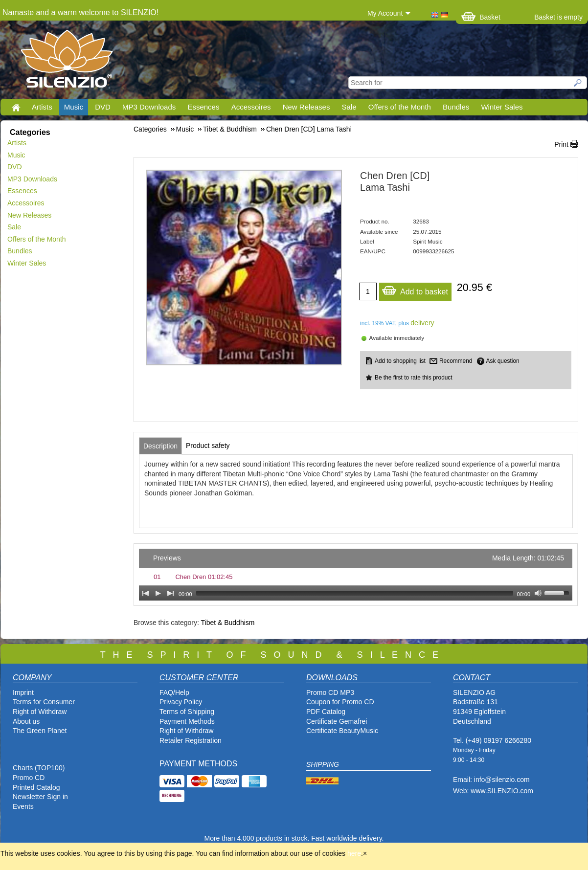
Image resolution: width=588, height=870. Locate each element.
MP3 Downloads (149, 107)
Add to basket (415, 289)
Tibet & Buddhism (227, 623)
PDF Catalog (326, 712)
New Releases (306, 107)
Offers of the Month (400, 107)
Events (23, 806)
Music (74, 107)
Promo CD (29, 778)
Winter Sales (502, 107)
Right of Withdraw (40, 712)
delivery (422, 323)
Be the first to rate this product (414, 378)
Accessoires (251, 107)
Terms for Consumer (44, 702)
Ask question (503, 361)
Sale (349, 107)
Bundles (456, 107)
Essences (203, 107)
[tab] (160, 446)
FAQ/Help (174, 692)
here (354, 853)
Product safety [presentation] (208, 446)
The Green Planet (40, 731)
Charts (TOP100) (39, 768)
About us (26, 721)
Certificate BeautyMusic (342, 731)
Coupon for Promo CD (340, 702)
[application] (356, 575)
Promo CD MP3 (330, 692)
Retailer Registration (191, 740)
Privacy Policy (181, 702)
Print (561, 144)
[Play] (158, 593)
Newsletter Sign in (40, 797)
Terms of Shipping (187, 712)
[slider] (355, 593)
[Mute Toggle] (538, 593)
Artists (42, 107)
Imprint (23, 692)
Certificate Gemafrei (337, 721)
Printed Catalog (36, 787)
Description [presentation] (160, 446)
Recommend (456, 361)
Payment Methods (187, 721)
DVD (103, 107)
